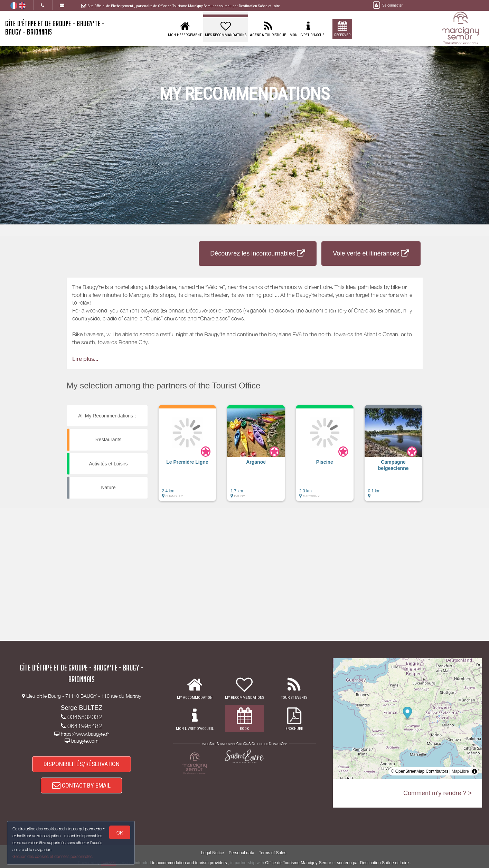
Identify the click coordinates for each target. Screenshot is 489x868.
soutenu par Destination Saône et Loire (373, 863)
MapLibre (460, 771)
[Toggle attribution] (474, 771)
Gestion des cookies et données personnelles (53, 856)
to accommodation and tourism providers (190, 863)
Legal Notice (213, 853)
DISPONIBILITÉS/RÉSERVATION (82, 764)
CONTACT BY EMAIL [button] (81, 785)
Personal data (242, 853)
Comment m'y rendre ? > (438, 793)
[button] (187, 456)
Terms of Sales (272, 853)
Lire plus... (85, 359)
